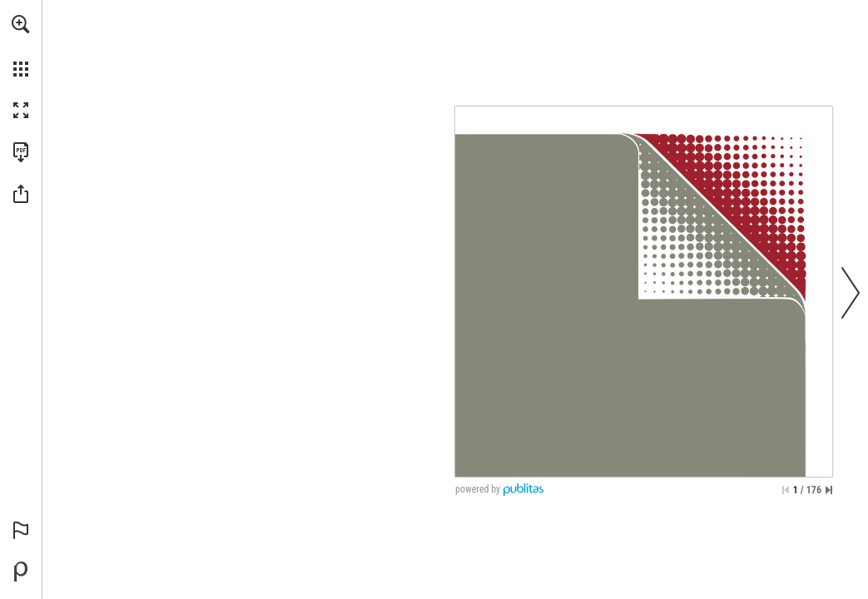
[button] (21, 24)
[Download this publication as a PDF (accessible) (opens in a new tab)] (21, 152)
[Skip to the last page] (829, 490)
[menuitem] (21, 46)
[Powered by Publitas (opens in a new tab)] (21, 572)
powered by (478, 489)
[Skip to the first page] (786, 490)
